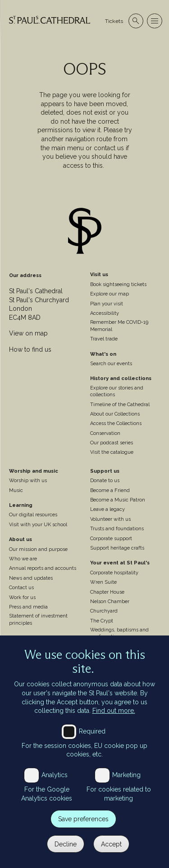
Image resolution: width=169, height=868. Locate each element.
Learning (21, 505)
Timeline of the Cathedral (120, 405)
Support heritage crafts (117, 548)
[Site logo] (85, 232)
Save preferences (83, 829)
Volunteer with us (110, 519)
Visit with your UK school (38, 525)
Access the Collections (116, 423)
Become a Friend (110, 490)
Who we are (23, 559)
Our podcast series (112, 443)
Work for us (22, 597)
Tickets (114, 21)
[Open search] (136, 21)
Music (16, 490)
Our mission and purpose (38, 549)
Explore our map (110, 294)
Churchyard (104, 611)
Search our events (111, 364)
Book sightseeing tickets (118, 284)
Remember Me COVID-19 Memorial (119, 326)
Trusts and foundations (117, 529)
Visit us (99, 275)
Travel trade (104, 339)
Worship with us (28, 481)
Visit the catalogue (112, 452)
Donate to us (105, 481)
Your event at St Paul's (120, 563)
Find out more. (114, 721)
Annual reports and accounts (43, 568)
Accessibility (105, 313)
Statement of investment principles (38, 619)
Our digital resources (33, 515)
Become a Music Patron (118, 500)
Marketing (126, 785)
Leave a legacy (107, 509)
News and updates (31, 578)
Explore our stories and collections (117, 391)
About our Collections (115, 414)
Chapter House (107, 592)
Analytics (55, 785)
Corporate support (111, 539)
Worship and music (34, 471)
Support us (105, 471)
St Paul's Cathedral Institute (41, 638)
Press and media (28, 607)
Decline (66, 855)
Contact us (21, 588)
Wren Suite (103, 582)
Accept (111, 855)
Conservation (105, 433)
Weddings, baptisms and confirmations (119, 633)
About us (21, 539)
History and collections (121, 378)
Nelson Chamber (110, 602)
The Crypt (102, 621)
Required (92, 742)
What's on (103, 354)
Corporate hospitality (114, 573)
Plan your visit (107, 304)
